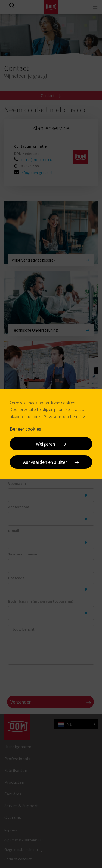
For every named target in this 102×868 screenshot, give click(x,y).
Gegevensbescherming (64, 416)
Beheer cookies (25, 429)
